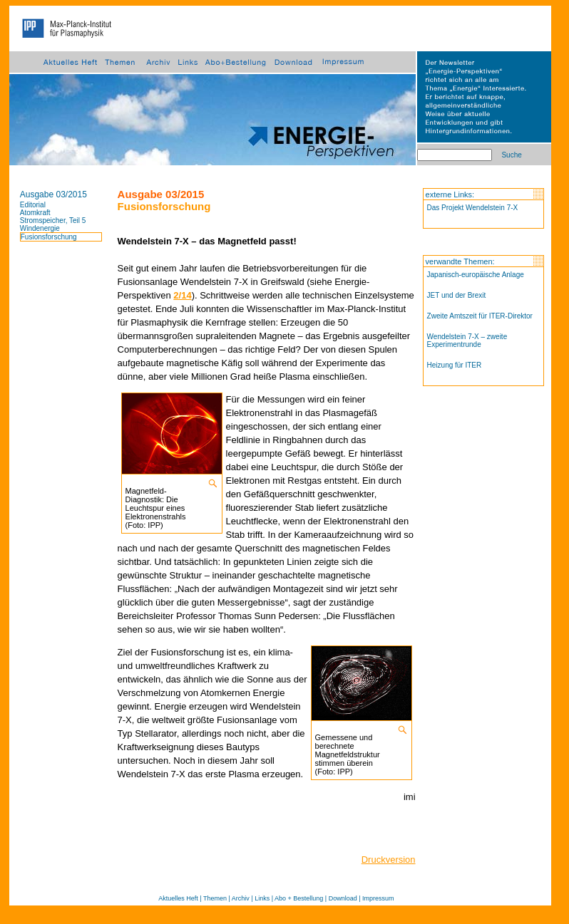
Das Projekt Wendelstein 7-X (473, 208)
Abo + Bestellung (299, 898)
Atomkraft (35, 213)
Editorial (33, 205)
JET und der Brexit (457, 295)
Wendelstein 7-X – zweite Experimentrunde (467, 341)
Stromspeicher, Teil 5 (53, 220)
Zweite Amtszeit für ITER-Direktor (480, 316)
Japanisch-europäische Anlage (476, 275)
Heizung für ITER (455, 365)
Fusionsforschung (49, 237)
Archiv (241, 898)
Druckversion (389, 860)
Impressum (378, 898)
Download (343, 898)
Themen (215, 898)
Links (262, 898)
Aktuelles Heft (178, 898)
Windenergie (40, 228)
